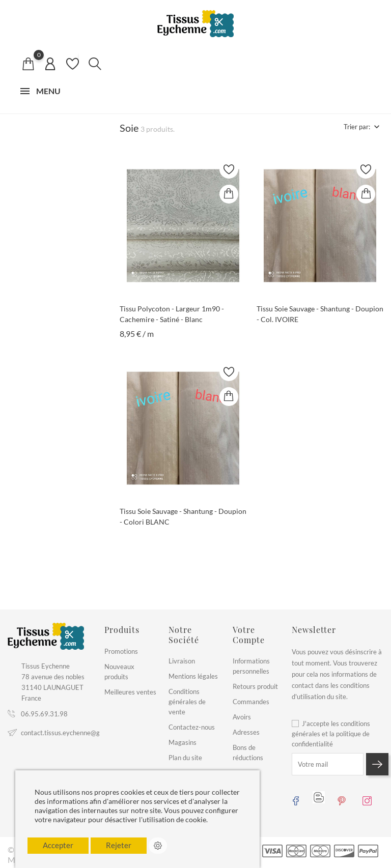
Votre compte (249, 634)
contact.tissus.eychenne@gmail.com (73, 733)
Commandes (251, 702)
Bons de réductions (248, 753)
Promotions (121, 651)
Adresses (246, 732)
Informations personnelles (251, 666)
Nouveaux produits (119, 672)
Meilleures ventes (130, 692)
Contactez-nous (192, 727)
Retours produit (255, 686)
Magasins (183, 742)
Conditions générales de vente (187, 702)
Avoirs (242, 717)
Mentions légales (193, 676)
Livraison (182, 661)
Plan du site (185, 758)
